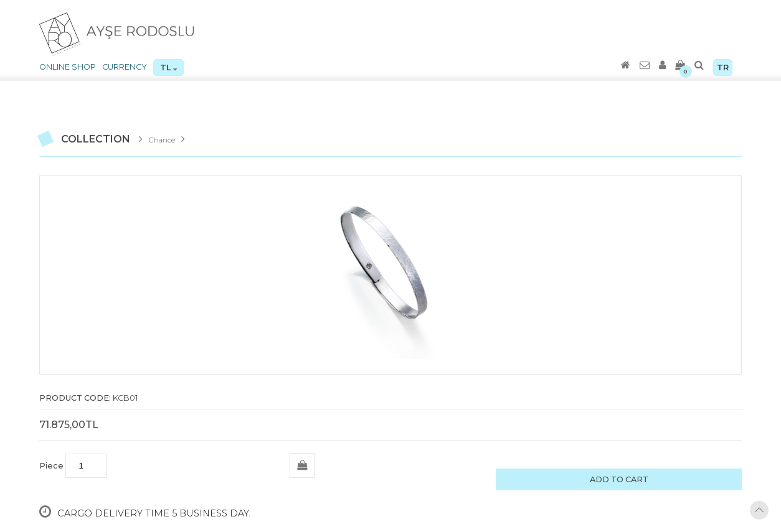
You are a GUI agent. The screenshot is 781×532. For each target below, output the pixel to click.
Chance (162, 140)
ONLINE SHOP (68, 67)
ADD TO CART (619, 479)
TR (723, 68)
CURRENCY (125, 67)
